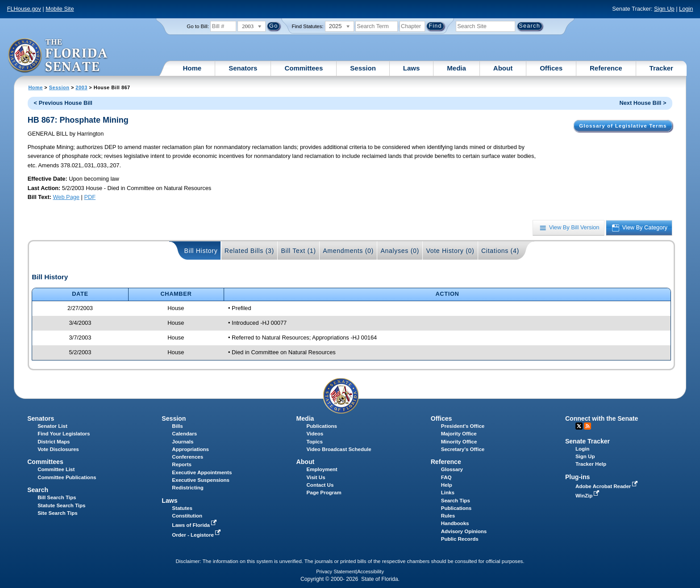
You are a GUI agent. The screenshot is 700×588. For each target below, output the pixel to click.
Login (686, 9)
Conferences (187, 457)
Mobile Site (60, 9)
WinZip (588, 496)
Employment (322, 469)
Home (192, 68)
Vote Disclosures (58, 449)
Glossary (452, 469)
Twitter (579, 426)
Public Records (460, 539)
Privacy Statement (336, 571)
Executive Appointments (202, 472)
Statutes (182, 508)
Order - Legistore (197, 535)
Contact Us (320, 485)
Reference (606, 68)
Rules (448, 516)
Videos (315, 434)
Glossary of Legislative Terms (623, 126)
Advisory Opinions (464, 531)
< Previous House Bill (63, 103)
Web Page (66, 197)
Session (363, 68)
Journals (183, 442)
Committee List (56, 469)
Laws (412, 68)
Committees (304, 68)
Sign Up (664, 9)
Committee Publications (67, 477)
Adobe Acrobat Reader (608, 486)
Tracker (661, 68)
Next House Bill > (643, 103)
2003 (81, 87)
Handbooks (455, 523)
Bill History (201, 251)
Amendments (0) (348, 251)
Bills (177, 426)
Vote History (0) (450, 251)
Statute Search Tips (61, 505)
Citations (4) (500, 251)
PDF (90, 197)
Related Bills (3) (249, 251)
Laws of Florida (195, 525)
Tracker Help (591, 464)
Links (448, 493)
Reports (182, 464)
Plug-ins (578, 477)
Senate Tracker (587, 441)
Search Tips (456, 501)
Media (456, 68)
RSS (587, 426)
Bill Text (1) (298, 251)
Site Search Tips (57, 513)
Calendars (184, 434)
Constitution (187, 516)
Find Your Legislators (64, 434)
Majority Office (459, 434)
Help (447, 485)
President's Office (463, 426)
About (503, 68)
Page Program (324, 493)
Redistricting (187, 488)
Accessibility (371, 571)
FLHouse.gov (24, 9)
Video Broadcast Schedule (339, 449)
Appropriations (190, 449)
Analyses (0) (400, 251)
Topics (315, 442)
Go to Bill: (198, 26)
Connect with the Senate (602, 418)
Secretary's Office (463, 449)
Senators (243, 68)
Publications (322, 426)
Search (38, 490)
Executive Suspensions (201, 480)
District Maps (54, 442)
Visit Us (316, 477)
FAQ (446, 477)
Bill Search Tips (57, 497)
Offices (551, 68)
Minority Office (459, 442)
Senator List (52, 426)
